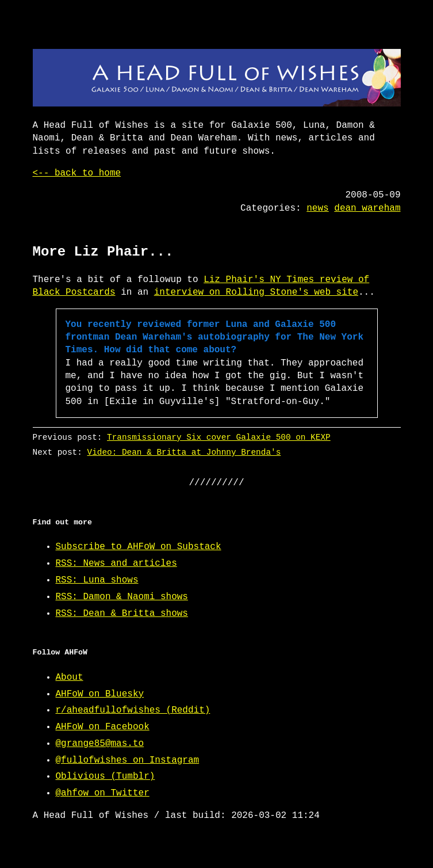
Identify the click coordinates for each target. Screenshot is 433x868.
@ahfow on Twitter (103, 793)
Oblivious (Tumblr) (106, 776)
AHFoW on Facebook (103, 727)
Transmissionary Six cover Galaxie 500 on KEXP (219, 437)
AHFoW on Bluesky (100, 694)
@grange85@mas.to (100, 744)
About (70, 677)
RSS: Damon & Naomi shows (122, 597)
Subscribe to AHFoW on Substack (139, 547)
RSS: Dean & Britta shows (122, 614)
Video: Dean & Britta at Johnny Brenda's (184, 452)
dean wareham (367, 208)
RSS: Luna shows (97, 580)
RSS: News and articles (116, 564)
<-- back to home (77, 173)
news (317, 208)
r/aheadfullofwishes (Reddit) (133, 710)
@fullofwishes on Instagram (128, 760)
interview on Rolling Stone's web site (256, 292)
